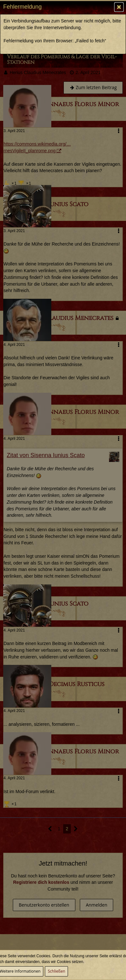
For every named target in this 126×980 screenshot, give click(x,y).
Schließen (56, 971)
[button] (119, 7)
